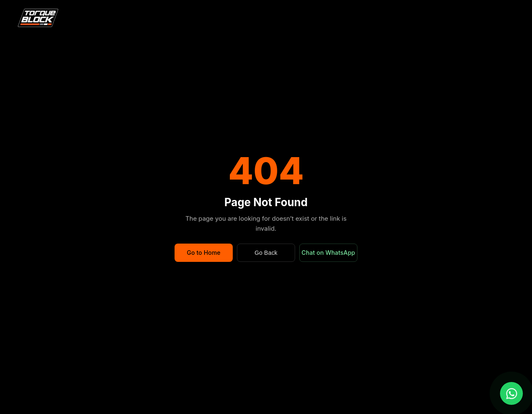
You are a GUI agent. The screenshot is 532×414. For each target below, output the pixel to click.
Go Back (266, 253)
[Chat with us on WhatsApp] (511, 393)
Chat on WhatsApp (329, 253)
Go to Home (203, 253)
